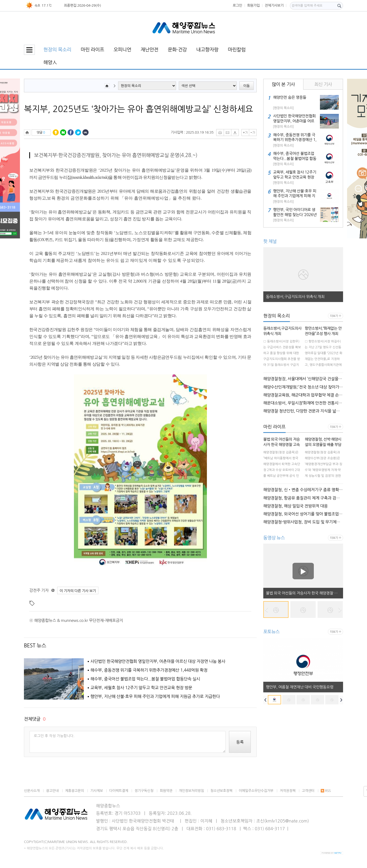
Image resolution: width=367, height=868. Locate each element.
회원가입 (253, 5)
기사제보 (97, 791)
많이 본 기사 (283, 84)
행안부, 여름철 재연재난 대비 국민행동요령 (300, 687)
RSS (326, 791)
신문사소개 (32, 791)
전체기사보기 (274, 5)
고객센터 (308, 791)
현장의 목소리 (57, 50)
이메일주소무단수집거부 (256, 791)
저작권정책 (288, 791)
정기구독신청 (144, 791)
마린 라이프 (92, 50)
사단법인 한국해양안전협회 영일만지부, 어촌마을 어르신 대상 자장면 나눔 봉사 (158, 661)
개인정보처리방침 (191, 791)
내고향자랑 (207, 50)
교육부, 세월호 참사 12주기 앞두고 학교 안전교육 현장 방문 (141, 688)
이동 (247, 86)
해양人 (50, 62)
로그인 (237, 5)
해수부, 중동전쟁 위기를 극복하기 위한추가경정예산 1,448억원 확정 (149, 670)
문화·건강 (177, 50)
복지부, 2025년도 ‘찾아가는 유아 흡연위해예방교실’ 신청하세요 (139, 109)
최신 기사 (323, 84)
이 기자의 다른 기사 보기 (78, 591)
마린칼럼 (237, 50)
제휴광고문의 (75, 791)
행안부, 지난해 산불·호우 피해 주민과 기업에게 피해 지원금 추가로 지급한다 (155, 697)
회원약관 (166, 791)
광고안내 (52, 791)
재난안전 (150, 50)
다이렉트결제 (119, 791)
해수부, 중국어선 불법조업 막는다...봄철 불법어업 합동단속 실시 (145, 679)
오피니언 (122, 50)
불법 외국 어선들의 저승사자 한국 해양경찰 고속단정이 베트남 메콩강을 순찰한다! (305, 593)
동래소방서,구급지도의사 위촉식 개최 (295, 297)
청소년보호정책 (221, 791)
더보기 (334, 316)
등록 (240, 742)
